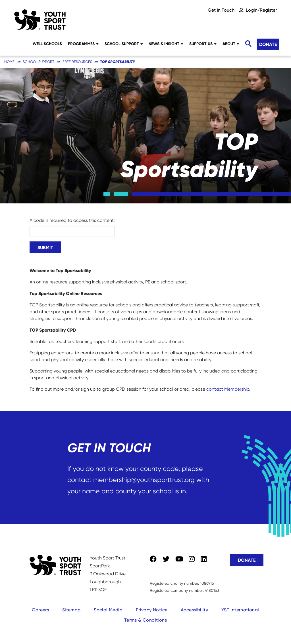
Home (9, 62)
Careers (40, 610)
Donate (268, 44)
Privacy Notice (152, 610)
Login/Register (261, 10)
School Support (124, 44)
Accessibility (194, 610)
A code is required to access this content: (72, 220)
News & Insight (166, 44)
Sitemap (71, 610)
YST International (240, 610)
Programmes (83, 44)
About (231, 44)
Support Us (203, 44)
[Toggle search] (248, 44)
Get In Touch (221, 10)
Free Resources (77, 62)
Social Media (108, 610)
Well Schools (47, 44)
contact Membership (228, 389)
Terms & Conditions (145, 620)
